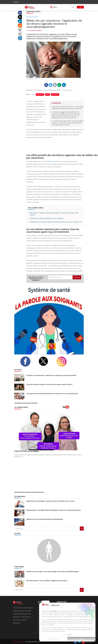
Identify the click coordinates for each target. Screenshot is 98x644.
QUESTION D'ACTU (33, 11)
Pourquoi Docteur (18, 641)
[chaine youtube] (73, 408)
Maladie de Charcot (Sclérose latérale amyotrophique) (45, 519)
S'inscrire (77, 277)
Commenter (67, 90)
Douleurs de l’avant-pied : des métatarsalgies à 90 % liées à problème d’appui (52, 571)
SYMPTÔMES (19, 566)
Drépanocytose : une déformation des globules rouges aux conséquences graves (54, 510)
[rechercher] (73, 7)
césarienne (40, 94)
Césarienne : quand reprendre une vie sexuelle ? (47, 218)
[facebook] (28, 361)
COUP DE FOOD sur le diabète (27, 451)
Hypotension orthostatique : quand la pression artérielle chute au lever (50, 501)
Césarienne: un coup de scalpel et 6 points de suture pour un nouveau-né (56, 222)
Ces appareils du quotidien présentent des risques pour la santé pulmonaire (52, 393)
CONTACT (16, 2)
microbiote (55, 94)
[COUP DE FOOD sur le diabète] (49, 431)
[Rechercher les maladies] (82, 528)
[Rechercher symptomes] (82, 589)
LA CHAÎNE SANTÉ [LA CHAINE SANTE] (21, 407)
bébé (47, 94)
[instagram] (64, 362)
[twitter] (46, 361)
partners (54, 611)
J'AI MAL (17, 533)
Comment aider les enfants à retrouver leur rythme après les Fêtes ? (50, 384)
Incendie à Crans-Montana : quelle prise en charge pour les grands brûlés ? (52, 375)
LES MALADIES (20, 496)
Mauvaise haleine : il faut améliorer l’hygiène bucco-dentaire (47, 580)
